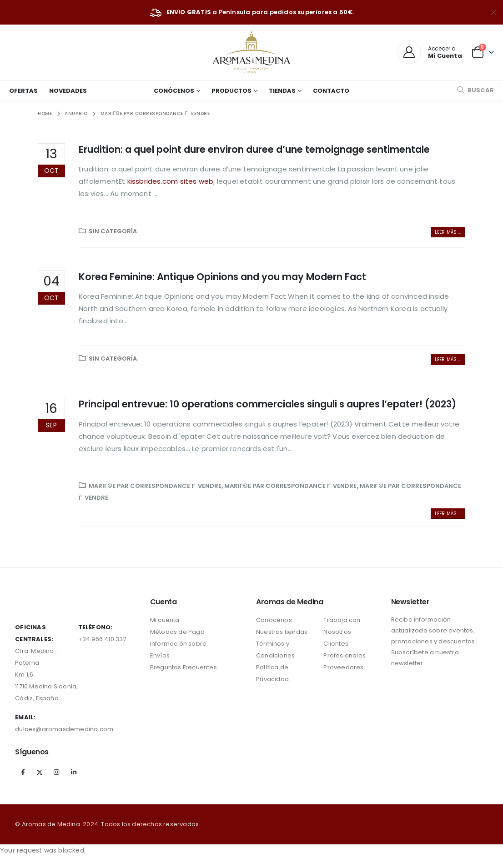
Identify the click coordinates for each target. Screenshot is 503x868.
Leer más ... (448, 232)
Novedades (68, 91)
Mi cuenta (165, 620)
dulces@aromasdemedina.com (64, 729)
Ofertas (23, 91)
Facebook (23, 772)
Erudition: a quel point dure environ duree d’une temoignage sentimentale (254, 149)
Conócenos (174, 91)
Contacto (331, 91)
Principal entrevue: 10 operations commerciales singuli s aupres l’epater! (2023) (267, 404)
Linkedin (74, 772)
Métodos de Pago (177, 632)
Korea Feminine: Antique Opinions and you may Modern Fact (222, 277)
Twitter (40, 772)
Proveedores (343, 667)
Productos (231, 91)
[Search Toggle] (475, 90)
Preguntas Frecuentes (184, 667)
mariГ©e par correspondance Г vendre (155, 486)
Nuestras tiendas (282, 632)
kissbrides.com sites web (171, 181)
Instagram (57, 772)
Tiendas (282, 91)
